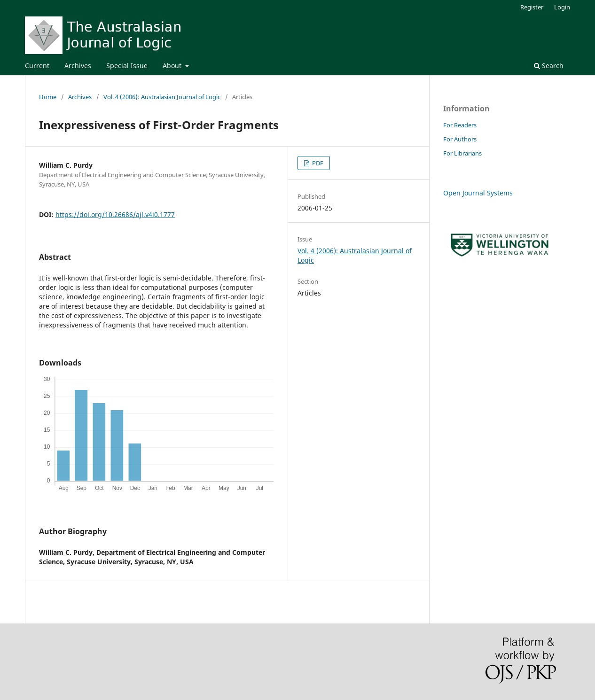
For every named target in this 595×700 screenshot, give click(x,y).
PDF (317, 163)
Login (562, 7)
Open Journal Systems (478, 193)
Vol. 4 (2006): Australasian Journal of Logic (162, 97)
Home (48, 97)
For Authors (460, 139)
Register (532, 7)
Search (549, 66)
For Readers (460, 125)
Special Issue (127, 66)
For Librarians (462, 153)
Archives (78, 66)
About (173, 66)
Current (37, 66)
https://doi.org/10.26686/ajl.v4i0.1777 (115, 214)
